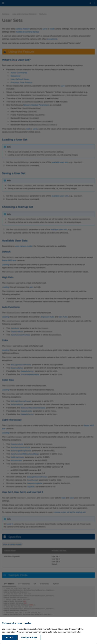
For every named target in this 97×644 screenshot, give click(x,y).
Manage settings (29, 637)
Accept (9, 637)
